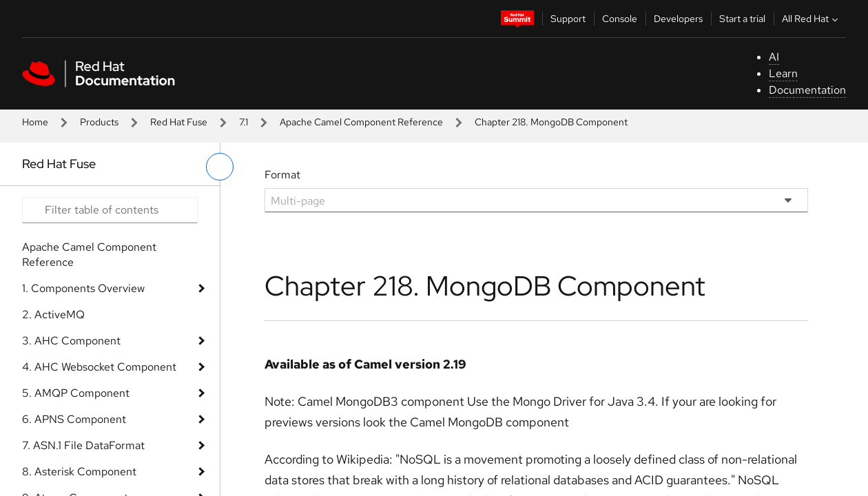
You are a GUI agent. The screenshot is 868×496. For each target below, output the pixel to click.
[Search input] (110, 210)
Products (99, 122)
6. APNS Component (74, 419)
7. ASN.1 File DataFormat (83, 445)
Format (282, 175)
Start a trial (742, 19)
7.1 (244, 122)
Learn (783, 73)
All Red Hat (812, 19)
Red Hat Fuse (179, 122)
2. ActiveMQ (53, 314)
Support (568, 19)
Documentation (807, 90)
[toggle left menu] (220, 167)
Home (35, 122)
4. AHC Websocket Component (99, 367)
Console (620, 19)
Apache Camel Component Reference (361, 122)
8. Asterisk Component (79, 472)
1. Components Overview (83, 288)
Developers (678, 19)
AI (774, 57)
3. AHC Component (71, 341)
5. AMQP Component (76, 393)
